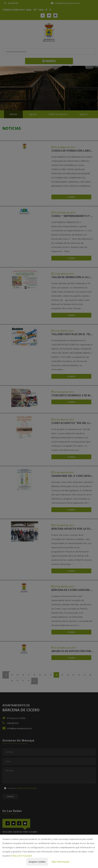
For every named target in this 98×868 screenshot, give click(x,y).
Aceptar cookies (37, 862)
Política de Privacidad (21, 856)
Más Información (60, 862)
